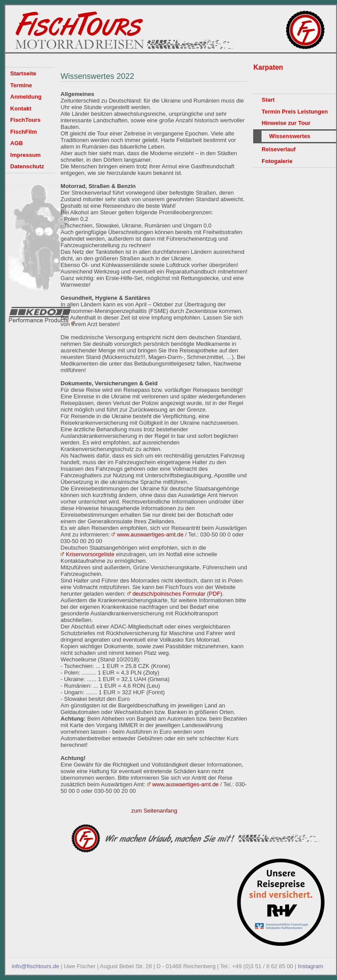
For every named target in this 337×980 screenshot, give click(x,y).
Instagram (311, 966)
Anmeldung (26, 97)
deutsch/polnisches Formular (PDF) (177, 594)
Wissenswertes (290, 136)
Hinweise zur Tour (286, 123)
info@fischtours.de (36, 966)
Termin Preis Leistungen (295, 112)
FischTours (25, 120)
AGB (16, 143)
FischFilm (23, 132)
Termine (21, 85)
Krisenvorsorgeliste (90, 554)
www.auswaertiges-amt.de (150, 534)
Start (268, 100)
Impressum (25, 155)
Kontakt (21, 108)
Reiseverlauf (278, 149)
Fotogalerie (277, 161)
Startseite (23, 73)
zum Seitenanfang (154, 811)
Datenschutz (27, 166)
